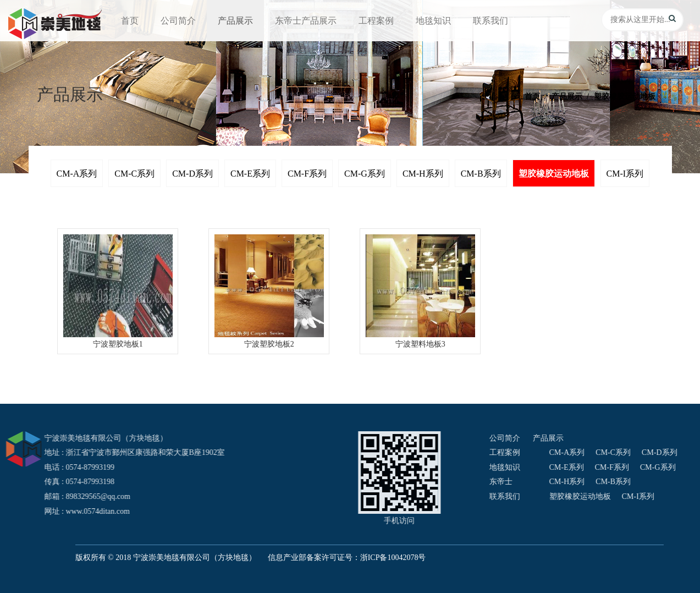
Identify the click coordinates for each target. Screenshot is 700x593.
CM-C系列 (134, 174)
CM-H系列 (423, 174)
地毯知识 (433, 21)
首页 (130, 21)
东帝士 (653, 482)
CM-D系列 (192, 174)
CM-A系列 (77, 174)
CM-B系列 (481, 174)
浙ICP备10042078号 (393, 558)
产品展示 (235, 21)
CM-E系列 (250, 174)
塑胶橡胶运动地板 (554, 174)
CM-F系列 (307, 174)
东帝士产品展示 (306, 21)
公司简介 (178, 21)
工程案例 (376, 21)
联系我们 (490, 21)
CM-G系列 (365, 174)
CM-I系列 (625, 174)
